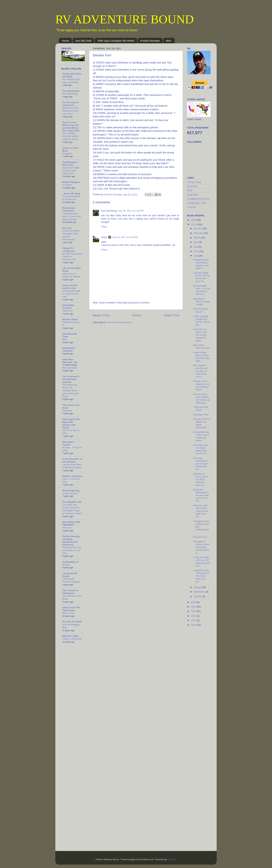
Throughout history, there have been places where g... (201, 547)
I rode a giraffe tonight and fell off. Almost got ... (202, 321)
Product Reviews (150, 41)
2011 (194, 224)
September (200, 592)
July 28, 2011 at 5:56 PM (131, 211)
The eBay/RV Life (72, 502)
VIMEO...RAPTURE (72, 639)
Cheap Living (194, 182)
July (196, 256)
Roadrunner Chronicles (69, 209)
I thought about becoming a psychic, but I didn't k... (201, 264)
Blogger (172, 859)
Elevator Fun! (200, 537)
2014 (194, 607)
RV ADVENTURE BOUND (125, 19)
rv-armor (192, 207)
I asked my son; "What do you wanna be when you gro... (201, 576)
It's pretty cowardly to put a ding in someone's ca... (201, 464)
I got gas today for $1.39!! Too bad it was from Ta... (202, 277)
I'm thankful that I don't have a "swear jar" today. (201, 436)
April (196, 242)
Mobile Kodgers (71, 182)
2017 (194, 620)
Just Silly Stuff (83, 41)
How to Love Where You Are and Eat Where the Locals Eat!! (71, 126)
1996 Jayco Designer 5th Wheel (116, 41)
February (199, 233)
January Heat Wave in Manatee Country (72, 466)
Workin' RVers (70, 319)
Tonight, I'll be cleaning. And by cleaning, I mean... (201, 385)
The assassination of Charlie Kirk (71, 198)
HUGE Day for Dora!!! (201, 310)
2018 (194, 625)
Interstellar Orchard (68, 307)
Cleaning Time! (201, 415)
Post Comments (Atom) (119, 322)
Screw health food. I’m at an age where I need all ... (202, 290)
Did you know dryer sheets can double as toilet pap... (202, 398)
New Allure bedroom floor (202, 346)
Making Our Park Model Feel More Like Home (71, 111)
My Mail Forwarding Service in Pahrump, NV (72, 257)
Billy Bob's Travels (68, 443)
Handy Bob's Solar (197, 203)
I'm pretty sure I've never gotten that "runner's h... (201, 449)
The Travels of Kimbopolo (70, 592)
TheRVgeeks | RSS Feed (70, 164)
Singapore (67, 154)
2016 (194, 616)
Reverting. (67, 411)
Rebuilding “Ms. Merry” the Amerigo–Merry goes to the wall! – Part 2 (71, 391)
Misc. (169, 41)
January (198, 228)
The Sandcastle (71, 91)
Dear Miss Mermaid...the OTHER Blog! (70, 362)
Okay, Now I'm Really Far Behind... (72, 275)
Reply (104, 227)
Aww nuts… (68, 528)
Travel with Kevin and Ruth (72, 75)
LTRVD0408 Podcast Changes (71, 580)
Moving (66, 565)
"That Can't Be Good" (201, 409)
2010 (194, 220)
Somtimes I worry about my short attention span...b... (201, 480)
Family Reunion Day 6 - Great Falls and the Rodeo (72, 216)
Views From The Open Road (71, 609)
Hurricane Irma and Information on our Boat (72, 550)
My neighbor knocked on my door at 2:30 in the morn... (200, 371)
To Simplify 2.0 (70, 562)
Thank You (68, 311)
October (198, 596)
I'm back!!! (67, 185)
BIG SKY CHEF (71, 636)
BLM (190, 190)
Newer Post (101, 315)
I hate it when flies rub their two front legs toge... (201, 357)
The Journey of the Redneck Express (71, 379)
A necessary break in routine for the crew (71, 294)
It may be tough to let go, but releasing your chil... (202, 562)
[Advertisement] (201, 684)
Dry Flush (192, 186)
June (196, 251)
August (198, 587)
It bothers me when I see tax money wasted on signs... (200, 335)
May (196, 247)
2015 (194, 611)
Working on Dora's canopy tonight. (202, 302)
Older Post (172, 315)
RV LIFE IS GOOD (72, 622)
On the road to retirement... (70, 104)
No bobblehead (70, 94)
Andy (104, 237)
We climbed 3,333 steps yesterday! (71, 81)
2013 (194, 602)
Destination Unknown (69, 349)
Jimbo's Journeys (72, 476)
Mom (65, 339)
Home (66, 41)
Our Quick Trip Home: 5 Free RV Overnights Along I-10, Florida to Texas (72, 509)
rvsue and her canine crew (70, 287)
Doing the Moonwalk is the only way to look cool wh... (201, 495)
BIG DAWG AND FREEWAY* (71, 523)
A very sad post (70, 493)
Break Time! (68, 613)
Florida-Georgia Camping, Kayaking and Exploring (71, 540)
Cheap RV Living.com (68, 250)
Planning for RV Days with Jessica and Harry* (71, 423)
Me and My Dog (71, 491)
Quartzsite (193, 195)
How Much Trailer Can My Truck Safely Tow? (71, 171)
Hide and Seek (70, 368)
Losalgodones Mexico (199, 199)
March (197, 238)
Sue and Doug (109, 211)
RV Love (67, 228)
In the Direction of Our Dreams (72, 460)
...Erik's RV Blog (71, 194)
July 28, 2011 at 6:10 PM (125, 237)
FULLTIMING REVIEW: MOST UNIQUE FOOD (70, 136)
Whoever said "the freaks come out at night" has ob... (201, 511)
